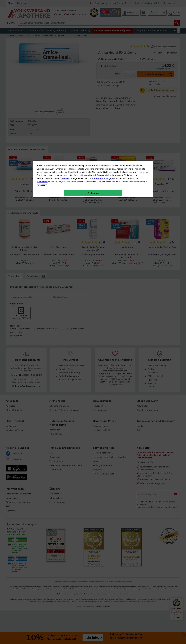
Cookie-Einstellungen (102, 69)
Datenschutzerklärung (92, 65)
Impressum (117, 65)
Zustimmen (42, 72)
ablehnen (66, 69)
